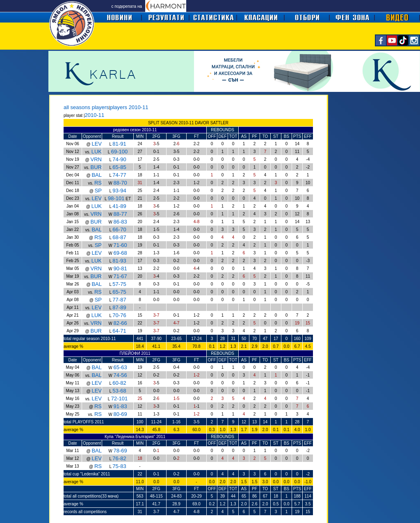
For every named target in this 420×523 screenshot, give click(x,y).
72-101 (119, 399)
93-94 (119, 191)
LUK (97, 152)
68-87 (119, 237)
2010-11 (95, 115)
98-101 (116, 198)
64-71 (119, 331)
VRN (96, 159)
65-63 (120, 367)
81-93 (119, 261)
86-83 (120, 222)
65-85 (119, 167)
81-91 (119, 144)
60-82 (119, 383)
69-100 (119, 152)
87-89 (119, 307)
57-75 (119, 284)
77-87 (119, 300)
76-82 (119, 458)
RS (98, 183)
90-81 (120, 268)
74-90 (119, 159)
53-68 (119, 391)
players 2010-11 (129, 107)
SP (98, 191)
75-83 (119, 466)
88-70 (120, 183)
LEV (97, 144)
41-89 (119, 206)
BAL (97, 175)
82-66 (120, 323)
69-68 (120, 253)
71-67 (120, 276)
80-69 (120, 414)
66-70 (119, 230)
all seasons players (86, 107)
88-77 (120, 214)
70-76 (119, 315)
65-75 (119, 292)
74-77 (119, 175)
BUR (96, 167)
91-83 (120, 406)
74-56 (120, 375)
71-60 (120, 245)
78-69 (120, 451)
